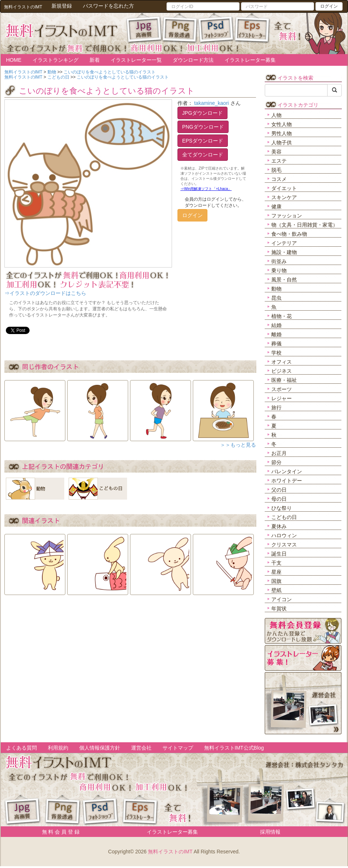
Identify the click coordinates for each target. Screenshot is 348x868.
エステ (279, 161)
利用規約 (58, 748)
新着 (95, 60)
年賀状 (279, 609)
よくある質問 (22, 748)
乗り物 (279, 270)
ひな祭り (282, 508)
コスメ (279, 179)
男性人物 (282, 133)
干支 (276, 563)
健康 (276, 206)
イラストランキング (56, 60)
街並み (279, 261)
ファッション (287, 216)
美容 (276, 152)
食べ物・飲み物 (289, 234)
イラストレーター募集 (250, 60)
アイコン (282, 599)
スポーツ (282, 389)
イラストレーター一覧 (136, 60)
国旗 (276, 581)
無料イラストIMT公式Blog (234, 748)
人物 (276, 115)
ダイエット (284, 188)
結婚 (276, 325)
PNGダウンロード (203, 127)
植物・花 (282, 316)
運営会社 (141, 748)
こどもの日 (284, 517)
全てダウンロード (203, 155)
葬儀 (276, 344)
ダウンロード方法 (193, 60)
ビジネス (282, 371)
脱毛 (276, 170)
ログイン (329, 6)
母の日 (279, 499)
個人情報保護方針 (100, 748)
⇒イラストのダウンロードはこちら (45, 293)
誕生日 (279, 554)
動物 (276, 289)
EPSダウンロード (203, 141)
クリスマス (284, 545)
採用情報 (270, 832)
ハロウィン (284, 535)
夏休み (279, 526)
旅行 (276, 408)
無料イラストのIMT (170, 852)
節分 (276, 462)
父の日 (279, 490)
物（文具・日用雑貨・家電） (305, 225)
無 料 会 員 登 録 (58, 832)
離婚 (276, 334)
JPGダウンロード (202, 113)
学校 (276, 353)
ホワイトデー (287, 481)
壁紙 (276, 590)
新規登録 (62, 6)
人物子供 (282, 143)
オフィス (282, 362)
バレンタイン (287, 471)
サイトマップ (178, 748)
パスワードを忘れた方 (108, 6)
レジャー (282, 398)
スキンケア (284, 197)
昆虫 (276, 298)
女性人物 (282, 124)
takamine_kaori (212, 103)
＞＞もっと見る (238, 445)
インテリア (284, 243)
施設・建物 (284, 252)
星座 (276, 572)
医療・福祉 (284, 380)
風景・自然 (284, 280)
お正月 (279, 453)
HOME (14, 60)
